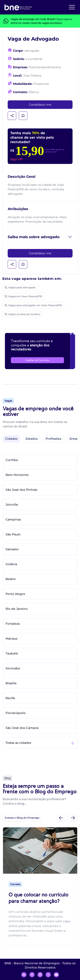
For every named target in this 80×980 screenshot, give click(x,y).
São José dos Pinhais (21, 490)
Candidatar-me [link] (40, 105)
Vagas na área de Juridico (23, 314)
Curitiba (12, 460)
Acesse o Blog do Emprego (22, 818)
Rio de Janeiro (17, 609)
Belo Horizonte (17, 475)
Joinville (12, 505)
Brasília (11, 683)
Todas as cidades (18, 743)
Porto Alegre (15, 594)
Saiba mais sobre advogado (34, 237)
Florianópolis (15, 713)
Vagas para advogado (20, 287)
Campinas (13, 519)
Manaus (11, 639)
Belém (11, 579)
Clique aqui (62, 19)
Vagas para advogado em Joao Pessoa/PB (33, 305)
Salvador (12, 549)
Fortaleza (13, 624)
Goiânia (11, 564)
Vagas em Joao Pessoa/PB (23, 296)
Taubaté (12, 653)
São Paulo (13, 534)
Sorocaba (13, 668)
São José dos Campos (22, 728)
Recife (10, 698)
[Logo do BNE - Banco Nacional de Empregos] (18, 7)
